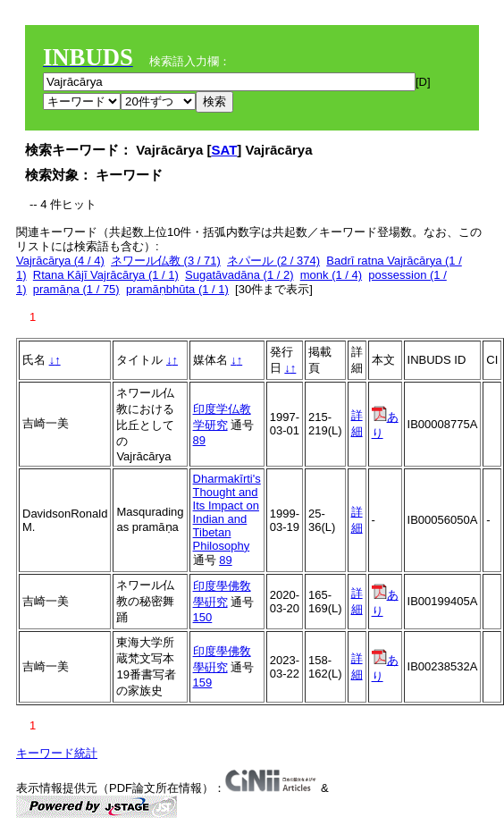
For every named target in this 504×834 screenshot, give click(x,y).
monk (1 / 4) (331, 275)
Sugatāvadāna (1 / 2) (239, 275)
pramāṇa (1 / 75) (76, 289)
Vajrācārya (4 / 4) (60, 261)
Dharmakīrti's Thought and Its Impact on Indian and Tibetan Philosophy (227, 512)
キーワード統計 (57, 753)
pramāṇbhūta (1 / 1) (177, 289)
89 (199, 440)
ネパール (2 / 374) (273, 261)
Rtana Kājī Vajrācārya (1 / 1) (106, 275)
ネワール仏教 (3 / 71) (166, 261)
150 (203, 617)
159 (203, 682)
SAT (224, 150)
